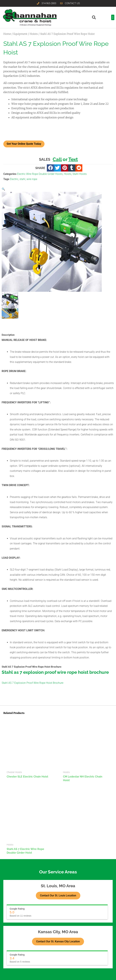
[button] (113, 17)
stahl (22, 179)
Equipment (20, 34)
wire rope (32, 179)
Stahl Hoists (80, 174)
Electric (14, 179)
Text (73, 159)
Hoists (34, 34)
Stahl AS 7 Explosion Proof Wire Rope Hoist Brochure (32, 683)
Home (7, 34)
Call (57, 159)
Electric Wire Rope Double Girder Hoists (40, 174)
